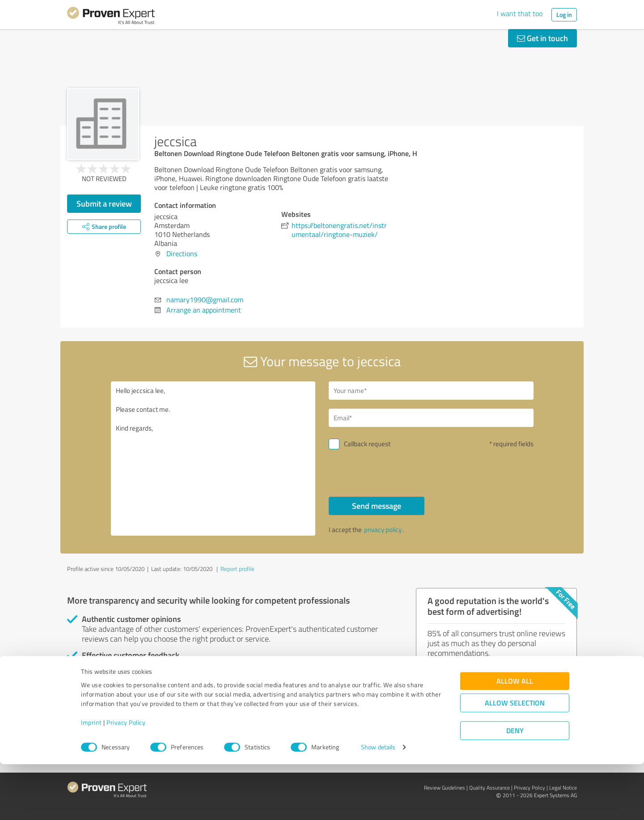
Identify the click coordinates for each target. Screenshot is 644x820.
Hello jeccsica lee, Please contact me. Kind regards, (213, 459)
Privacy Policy (126, 778)
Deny (515, 787)
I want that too (520, 13)
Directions (182, 254)
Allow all (515, 737)
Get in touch (542, 38)
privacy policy (383, 530)
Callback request (367, 444)
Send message (377, 506)
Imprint (91, 778)
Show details (378, 803)
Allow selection (515, 759)
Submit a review (104, 203)
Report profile (237, 569)
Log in (564, 15)
